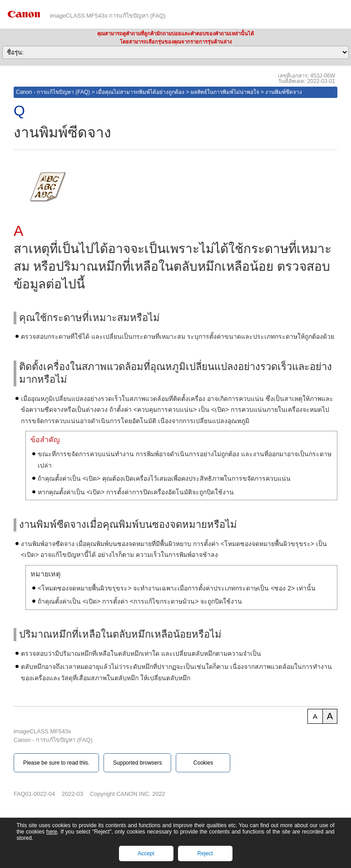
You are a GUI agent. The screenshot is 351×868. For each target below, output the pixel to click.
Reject (205, 853)
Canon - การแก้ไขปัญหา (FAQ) (53, 92)
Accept (146, 853)
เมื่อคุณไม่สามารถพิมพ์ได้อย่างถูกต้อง (140, 92)
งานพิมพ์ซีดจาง (284, 92)
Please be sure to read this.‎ (56, 763)
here (52, 832)
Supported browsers (137, 763)
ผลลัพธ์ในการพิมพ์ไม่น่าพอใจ (225, 92)
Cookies (203, 763)
